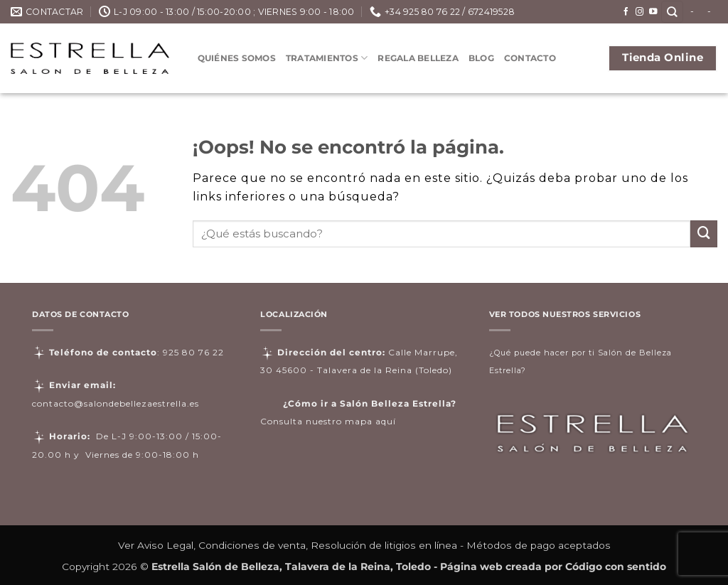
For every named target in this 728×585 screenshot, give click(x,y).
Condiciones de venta (252, 545)
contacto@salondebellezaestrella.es (116, 403)
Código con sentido (616, 567)
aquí (386, 421)
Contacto (530, 58)
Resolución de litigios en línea (384, 545)
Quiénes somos (237, 58)
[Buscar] (672, 12)
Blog (481, 58)
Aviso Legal (165, 545)
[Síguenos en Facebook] (626, 12)
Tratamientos (327, 58)
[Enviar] (704, 234)
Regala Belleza (418, 58)
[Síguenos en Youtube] (653, 12)
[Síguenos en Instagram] (640, 12)
